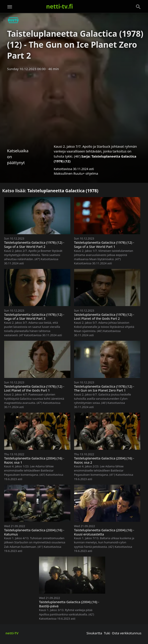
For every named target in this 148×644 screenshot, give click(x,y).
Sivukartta (94, 633)
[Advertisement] (74, 106)
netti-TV (12, 633)
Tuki (107, 633)
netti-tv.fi (59, 6)
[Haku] (138, 7)
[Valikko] (10, 7)
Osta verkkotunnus (127, 633)
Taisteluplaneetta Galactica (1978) (63, 191)
